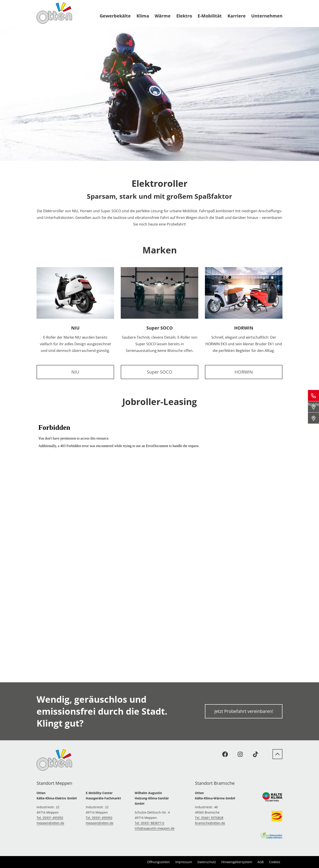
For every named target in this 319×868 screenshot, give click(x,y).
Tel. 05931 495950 (50, 818)
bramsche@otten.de (210, 823)
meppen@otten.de (50, 823)
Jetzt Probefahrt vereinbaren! (244, 711)
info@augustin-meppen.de (155, 828)
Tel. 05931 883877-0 (149, 823)
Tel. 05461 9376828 (209, 818)
